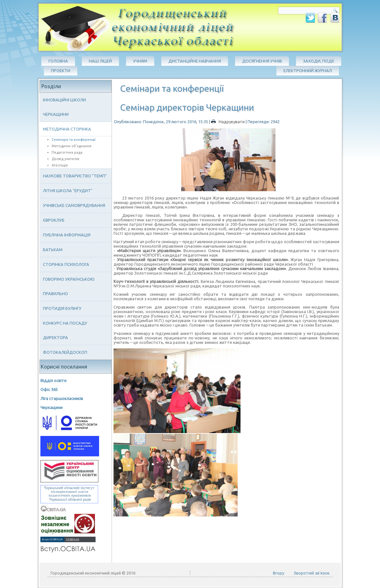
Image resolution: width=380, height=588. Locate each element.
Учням (140, 61)
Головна (58, 61)
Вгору (279, 573)
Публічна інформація (67, 235)
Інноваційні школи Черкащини (64, 107)
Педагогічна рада (67, 152)
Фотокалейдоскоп (65, 352)
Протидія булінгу (62, 308)
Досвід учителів (65, 159)
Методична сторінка (67, 129)
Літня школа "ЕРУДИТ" (68, 191)
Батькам (53, 250)
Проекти (61, 71)
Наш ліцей (100, 61)
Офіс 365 (49, 389)
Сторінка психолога (66, 264)
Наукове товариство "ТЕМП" (75, 176)
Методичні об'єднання (72, 146)
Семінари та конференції (74, 140)
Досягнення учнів (262, 61)
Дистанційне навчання (195, 61)
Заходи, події (319, 61)
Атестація (60, 165)
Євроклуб (54, 220)
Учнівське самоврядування (74, 205)
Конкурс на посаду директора (65, 330)
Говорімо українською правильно (69, 286)
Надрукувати (228, 122)
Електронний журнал (308, 71)
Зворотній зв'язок (312, 573)
